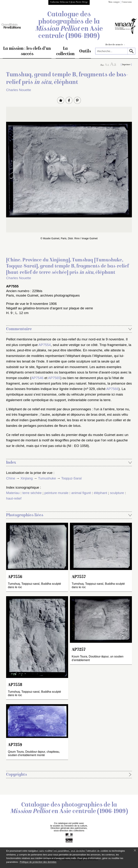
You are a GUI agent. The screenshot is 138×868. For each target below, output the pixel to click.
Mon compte (114, 2)
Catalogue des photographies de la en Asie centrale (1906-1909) (69, 26)
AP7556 (15, 577)
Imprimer (126, 65)
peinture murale (56, 493)
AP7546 (37, 378)
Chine (11, 478)
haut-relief (14, 498)
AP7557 (79, 577)
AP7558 (15, 685)
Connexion (127, 2)
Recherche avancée (115, 45)
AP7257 (79, 650)
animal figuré (81, 493)
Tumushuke (47, 478)
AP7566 (112, 389)
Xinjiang (27, 478)
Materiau (13, 493)
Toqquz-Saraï (72, 478)
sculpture (117, 493)
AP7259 (15, 745)
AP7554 (45, 345)
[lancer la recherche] (131, 51)
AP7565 (54, 378)
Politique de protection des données (38, 862)
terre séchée (32, 493)
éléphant (101, 493)
